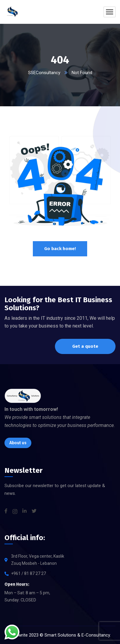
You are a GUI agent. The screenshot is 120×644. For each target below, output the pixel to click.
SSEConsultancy (44, 73)
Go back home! (60, 249)
